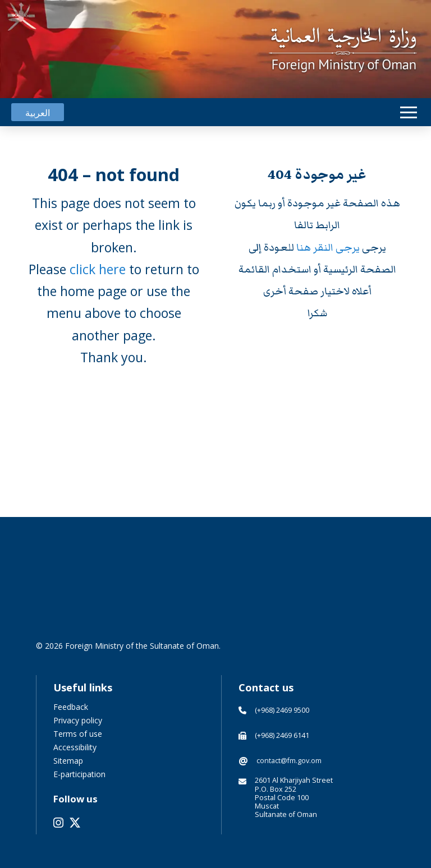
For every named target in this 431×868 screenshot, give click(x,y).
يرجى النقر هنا (329, 248)
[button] (409, 112)
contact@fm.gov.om (289, 761)
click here (98, 269)
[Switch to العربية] (38, 112)
